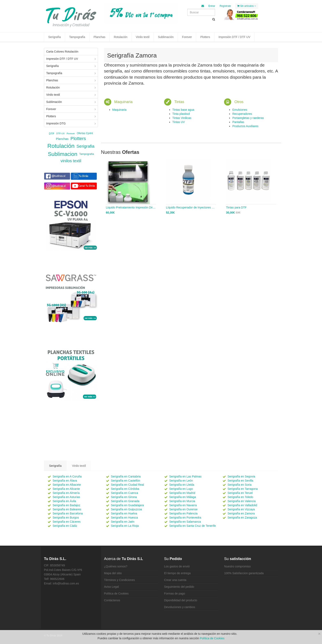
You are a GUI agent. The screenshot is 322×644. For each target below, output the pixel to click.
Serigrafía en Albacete (67, 485)
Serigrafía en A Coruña (67, 476)
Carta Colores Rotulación (62, 52)
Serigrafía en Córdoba (125, 489)
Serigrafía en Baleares (67, 509)
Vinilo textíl (79, 466)
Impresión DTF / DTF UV (234, 37)
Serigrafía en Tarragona (243, 489)
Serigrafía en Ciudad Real (127, 485)
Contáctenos (112, 600)
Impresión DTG (56, 123)
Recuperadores (242, 114)
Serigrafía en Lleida (182, 485)
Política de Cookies (116, 593)
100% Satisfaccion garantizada (244, 573)
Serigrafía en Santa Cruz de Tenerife (193, 526)
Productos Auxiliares (245, 126)
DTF (52, 133)
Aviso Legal (112, 587)
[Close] (319, 634)
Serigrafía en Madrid (182, 493)
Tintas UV (179, 122)
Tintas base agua (183, 110)
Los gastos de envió (177, 566)
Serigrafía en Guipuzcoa (126, 509)
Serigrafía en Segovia (241, 476)
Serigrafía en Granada (125, 501)
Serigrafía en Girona (124, 497)
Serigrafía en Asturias (66, 497)
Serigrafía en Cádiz (65, 526)
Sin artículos (247, 6)
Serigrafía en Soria (240, 485)
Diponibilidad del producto (181, 600)
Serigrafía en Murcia (182, 501)
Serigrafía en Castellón (125, 481)
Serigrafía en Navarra (183, 505)
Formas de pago (175, 593)
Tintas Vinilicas (182, 118)
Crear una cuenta (175, 580)
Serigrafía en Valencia (242, 501)
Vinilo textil (143, 37)
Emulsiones (240, 110)
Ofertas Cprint (85, 133)
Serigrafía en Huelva (124, 513)
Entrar (212, 6)
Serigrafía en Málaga (183, 497)
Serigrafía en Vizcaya (241, 509)
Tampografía (77, 37)
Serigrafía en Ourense (183, 509)
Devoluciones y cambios (180, 607)
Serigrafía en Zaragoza (242, 517)
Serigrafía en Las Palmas (185, 476)
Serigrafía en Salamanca (185, 522)
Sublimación (166, 37)
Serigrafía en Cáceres (67, 522)
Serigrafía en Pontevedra (185, 517)
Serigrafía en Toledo (240, 497)
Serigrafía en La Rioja (125, 526)
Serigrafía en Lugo (181, 489)
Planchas (100, 37)
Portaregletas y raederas (248, 118)
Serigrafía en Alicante (66, 489)
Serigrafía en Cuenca (124, 493)
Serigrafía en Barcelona (68, 513)
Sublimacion (63, 154)
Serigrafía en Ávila (64, 501)
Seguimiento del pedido (179, 587)
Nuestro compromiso (237, 566)
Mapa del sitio (113, 573)
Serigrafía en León (181, 481)
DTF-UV (60, 133)
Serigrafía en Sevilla (240, 481)
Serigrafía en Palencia (183, 513)
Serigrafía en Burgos (66, 517)
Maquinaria (119, 110)
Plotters (205, 37)
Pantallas (238, 122)
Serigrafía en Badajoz (66, 505)
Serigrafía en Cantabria (126, 476)
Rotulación (121, 37)
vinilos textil (71, 161)
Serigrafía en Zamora (241, 513)
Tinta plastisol (181, 114)
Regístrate (225, 6)
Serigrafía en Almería (66, 493)
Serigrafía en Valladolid (242, 505)
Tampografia (87, 154)
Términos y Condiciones (120, 580)
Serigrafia (85, 146)
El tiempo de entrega (177, 573)
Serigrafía (55, 37)
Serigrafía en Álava (65, 481)
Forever (187, 37)
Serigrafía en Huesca (124, 517)
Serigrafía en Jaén (123, 522)
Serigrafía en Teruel (240, 493)
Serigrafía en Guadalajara (127, 505)
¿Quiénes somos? (116, 566)
